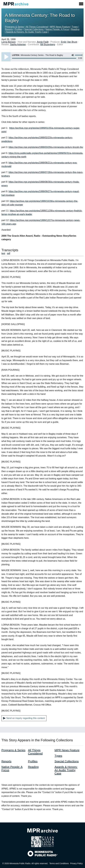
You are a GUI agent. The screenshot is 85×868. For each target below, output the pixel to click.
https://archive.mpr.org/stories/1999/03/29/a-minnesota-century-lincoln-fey (46, 147)
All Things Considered (37, 27)
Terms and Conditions (59, 863)
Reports (9, 29)
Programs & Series (14, 27)
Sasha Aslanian (18, 44)
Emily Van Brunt (69, 42)
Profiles (18, 29)
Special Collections (34, 29)
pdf (9, 253)
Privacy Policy (76, 863)
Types (75, 27)
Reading (75, 29)
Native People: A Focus (57, 29)
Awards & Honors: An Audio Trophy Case (27, 32)
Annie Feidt (43, 42)
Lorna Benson (9, 42)
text (3, 253)
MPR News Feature (60, 27)
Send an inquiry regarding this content (24, 718)
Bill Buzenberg (48, 44)
